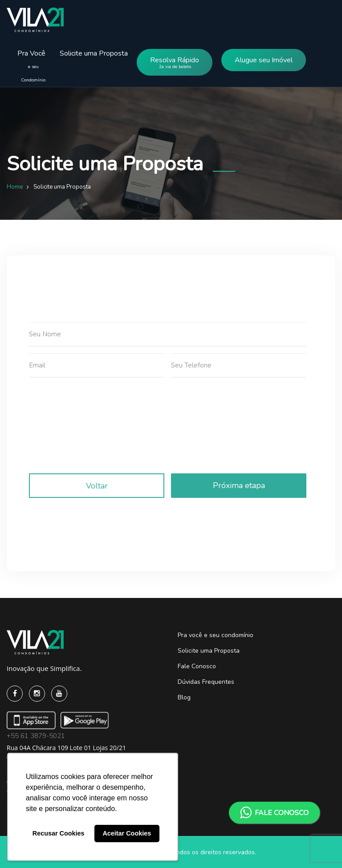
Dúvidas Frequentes (206, 682)
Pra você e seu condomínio (216, 635)
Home (15, 187)
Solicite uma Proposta (94, 53)
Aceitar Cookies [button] (127, 833)
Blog (184, 697)
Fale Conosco (197, 666)
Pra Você (29, 59)
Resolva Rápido (175, 64)
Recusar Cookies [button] (59, 833)
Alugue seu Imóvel (264, 60)
